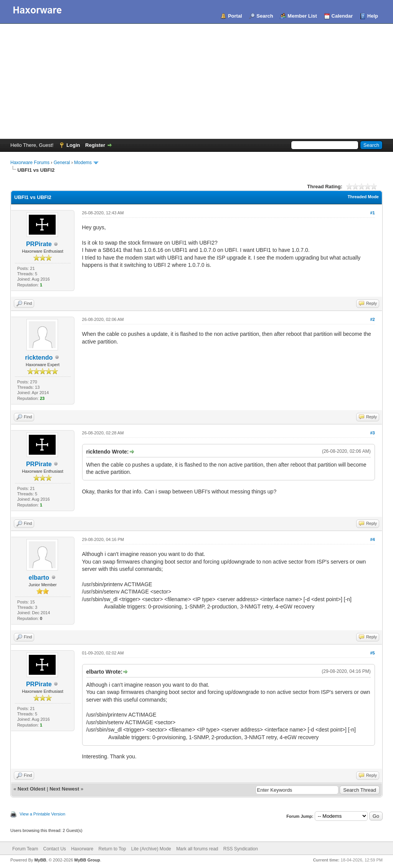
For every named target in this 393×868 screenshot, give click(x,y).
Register (95, 145)
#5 (372, 653)
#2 (372, 319)
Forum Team (25, 849)
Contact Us (54, 849)
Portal (235, 16)
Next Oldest (31, 789)
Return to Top (112, 849)
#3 (372, 433)
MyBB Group (87, 860)
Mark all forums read (197, 849)
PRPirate (39, 244)
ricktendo (39, 358)
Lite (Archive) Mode (151, 849)
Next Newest (64, 789)
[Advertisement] (196, 81)
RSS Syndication (241, 849)
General (62, 163)
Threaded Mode (363, 197)
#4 (372, 539)
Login (73, 145)
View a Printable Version (42, 814)
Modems (83, 163)
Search (265, 16)
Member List (302, 16)
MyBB (40, 860)
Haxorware (82, 849)
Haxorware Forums (30, 163)
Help (373, 16)
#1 (372, 213)
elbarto (39, 578)
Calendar (342, 16)
